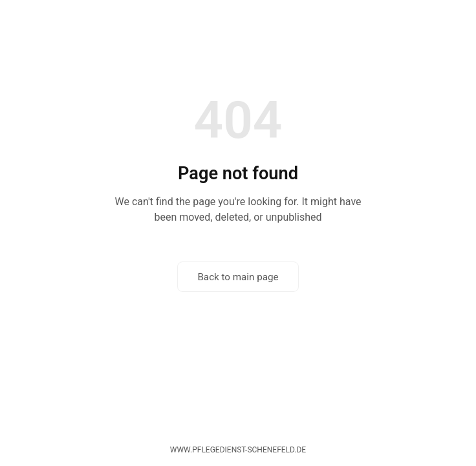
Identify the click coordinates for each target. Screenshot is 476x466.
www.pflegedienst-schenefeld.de (238, 450)
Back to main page (238, 277)
